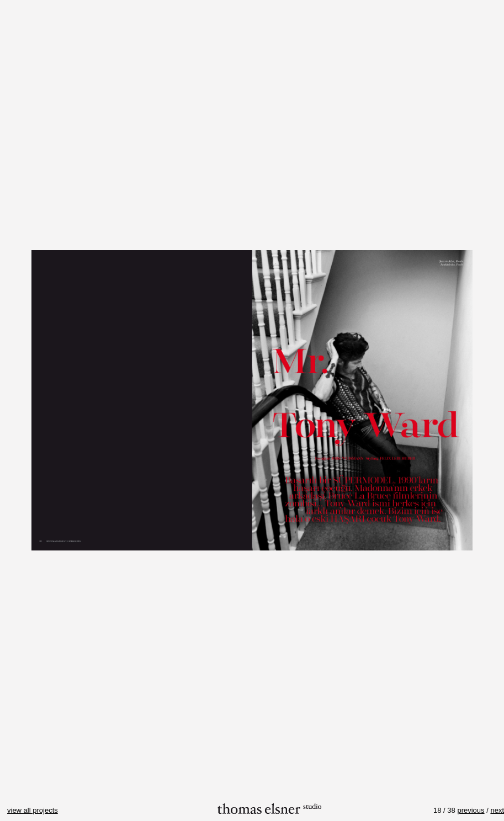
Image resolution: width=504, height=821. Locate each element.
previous (471, 810)
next (497, 810)
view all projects (33, 810)
